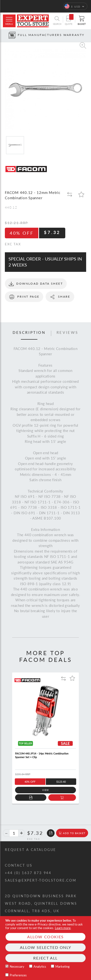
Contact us (19, 865)
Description (29, 333)
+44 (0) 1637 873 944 (28, 873)
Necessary (17, 966)
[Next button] (88, 36)
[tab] (29, 333)
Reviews (67, 333)
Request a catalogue (30, 850)
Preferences (18, 975)
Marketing (62, 966)
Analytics (40, 966)
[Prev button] (3, 36)
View (45, 790)
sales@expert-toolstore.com (41, 880)
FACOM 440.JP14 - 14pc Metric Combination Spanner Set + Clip (42, 755)
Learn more (63, 928)
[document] (45, 948)
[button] (75, 6)
